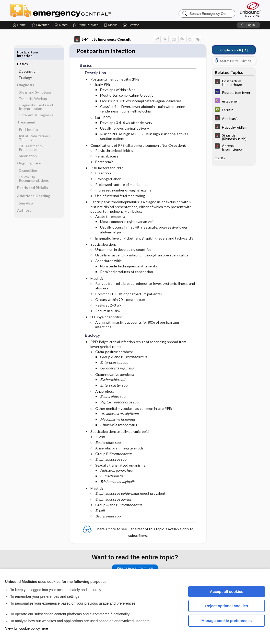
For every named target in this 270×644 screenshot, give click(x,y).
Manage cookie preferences (227, 621)
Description (28, 59)
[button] (132, 25)
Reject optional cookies (227, 606)
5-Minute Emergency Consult (102, 39)
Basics (22, 52)
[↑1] (234, 50)
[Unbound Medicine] (250, 9)
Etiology (25, 66)
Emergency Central (74, 10)
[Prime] (86, 25)
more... (220, 157)
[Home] (19, 25)
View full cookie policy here (27, 628)
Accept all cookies (227, 591)
